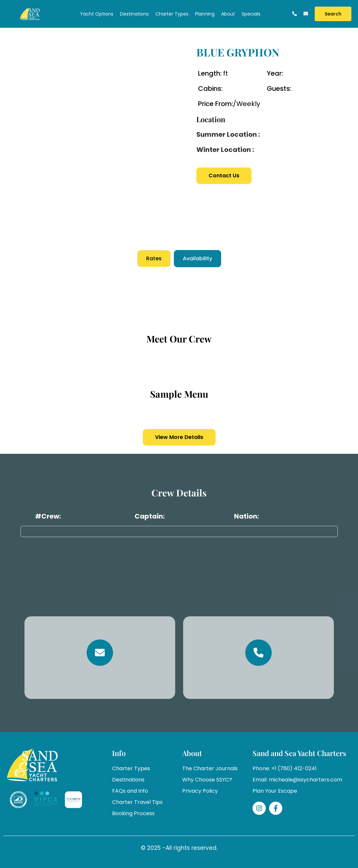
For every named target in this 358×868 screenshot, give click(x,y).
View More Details (179, 437)
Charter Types (172, 14)
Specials (251, 14)
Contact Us (224, 176)
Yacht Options (97, 14)
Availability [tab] (198, 258)
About (228, 14)
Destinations (134, 14)
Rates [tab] (154, 258)
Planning (205, 14)
